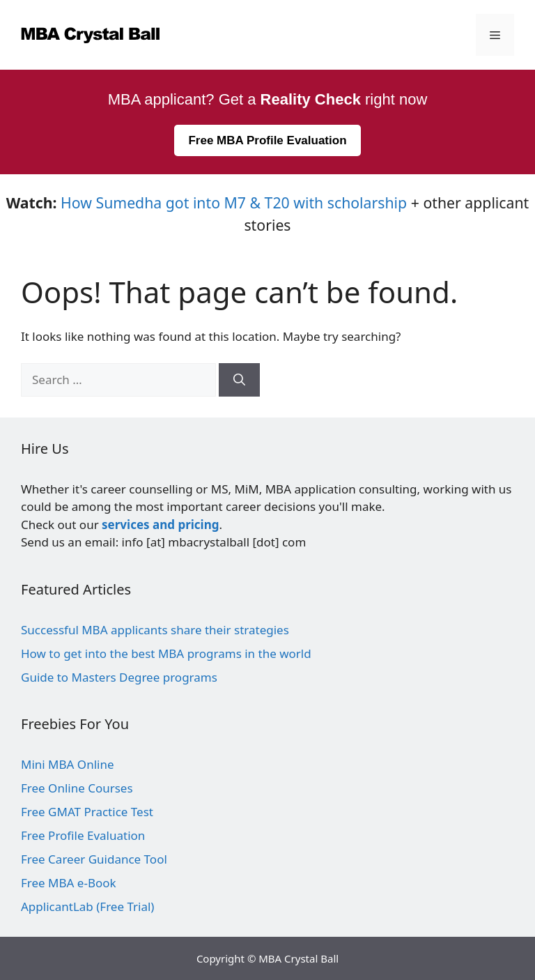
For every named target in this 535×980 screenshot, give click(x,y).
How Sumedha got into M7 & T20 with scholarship (234, 202)
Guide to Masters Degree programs (119, 677)
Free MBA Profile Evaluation (267, 140)
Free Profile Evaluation (83, 835)
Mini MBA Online (68, 764)
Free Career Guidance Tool (94, 859)
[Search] (239, 380)
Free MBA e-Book (69, 883)
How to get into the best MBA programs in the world (166, 653)
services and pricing (160, 525)
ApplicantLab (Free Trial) (87, 906)
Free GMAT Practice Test (87, 812)
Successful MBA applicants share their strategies (155, 630)
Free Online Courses (77, 788)
